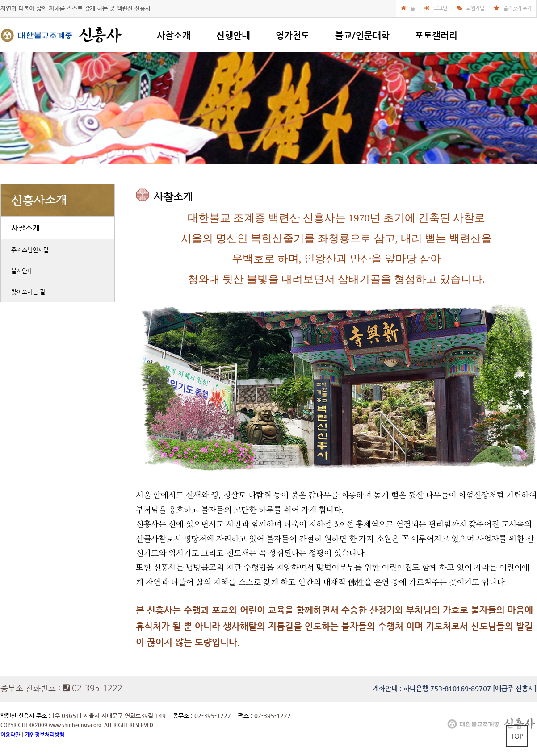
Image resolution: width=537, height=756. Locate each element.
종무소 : (184, 716)
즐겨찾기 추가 (518, 8)
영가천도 (293, 36)
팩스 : (246, 716)
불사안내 (22, 271)
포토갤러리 (436, 36)
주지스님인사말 (30, 250)
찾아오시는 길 (28, 292)
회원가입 (475, 8)
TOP (517, 736)
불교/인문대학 (362, 36)
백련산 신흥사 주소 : (25, 716)
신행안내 (233, 36)
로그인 (441, 8)
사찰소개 (174, 36)
